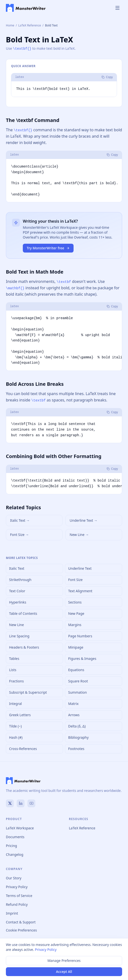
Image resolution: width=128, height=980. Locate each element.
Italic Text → (20, 520)
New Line (16, 624)
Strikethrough (20, 579)
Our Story (14, 878)
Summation (77, 692)
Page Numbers (80, 636)
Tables (14, 658)
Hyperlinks (18, 602)
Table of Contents (23, 613)
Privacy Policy (17, 887)
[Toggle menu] (117, 8)
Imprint (12, 913)
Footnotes (76, 748)
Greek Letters (20, 715)
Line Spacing (19, 636)
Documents (15, 837)
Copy (107, 77)
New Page (76, 613)
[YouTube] (31, 803)
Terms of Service (19, 895)
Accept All (64, 972)
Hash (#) (16, 737)
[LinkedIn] (21, 803)
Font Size (75, 579)
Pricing (11, 845)
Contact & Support (21, 922)
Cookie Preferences (21, 930)
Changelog (15, 854)
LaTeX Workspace (20, 828)
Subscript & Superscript (28, 692)
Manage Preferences (64, 961)
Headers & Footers (24, 647)
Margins (75, 624)
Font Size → (19, 534)
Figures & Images (82, 658)
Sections (75, 602)
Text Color (17, 591)
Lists (13, 670)
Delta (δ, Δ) (77, 726)
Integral (15, 703)
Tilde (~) (15, 726)
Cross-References (23, 748)
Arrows (74, 715)
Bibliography (78, 737)
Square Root (78, 681)
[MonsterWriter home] (26, 8)
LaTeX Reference (30, 25)
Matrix (73, 703)
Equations (76, 670)
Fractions (16, 681)
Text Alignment (80, 591)
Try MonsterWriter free (48, 248)
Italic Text (17, 568)
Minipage (76, 647)
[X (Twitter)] (10, 803)
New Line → (79, 534)
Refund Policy (17, 904)
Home (10, 25)
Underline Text (80, 568)
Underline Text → (83, 520)
